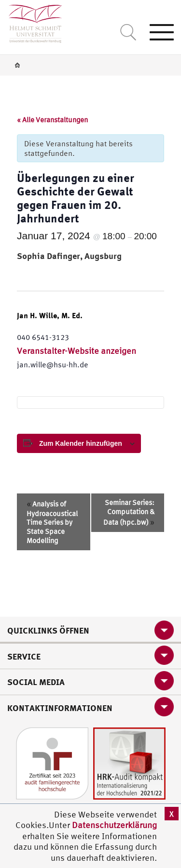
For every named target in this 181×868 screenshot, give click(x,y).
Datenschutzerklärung (114, 825)
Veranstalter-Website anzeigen (77, 351)
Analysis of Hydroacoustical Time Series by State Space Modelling (52, 522)
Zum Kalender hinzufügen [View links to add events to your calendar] (81, 443)
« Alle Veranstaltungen (52, 120)
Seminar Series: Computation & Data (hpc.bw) (129, 512)
